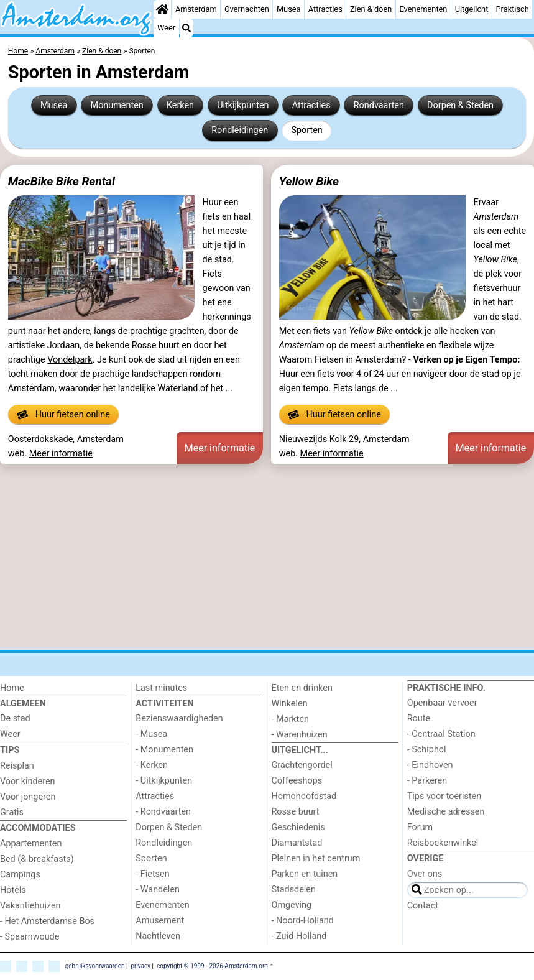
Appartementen (31, 844)
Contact (423, 906)
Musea (289, 9)
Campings (20, 875)
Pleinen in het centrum (316, 858)
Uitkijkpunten (243, 105)
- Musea (151, 734)
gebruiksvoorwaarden (95, 966)
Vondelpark (70, 360)
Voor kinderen (28, 781)
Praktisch (513, 9)
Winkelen (290, 704)
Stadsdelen (294, 890)
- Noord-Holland (303, 921)
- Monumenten (164, 750)
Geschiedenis (298, 827)
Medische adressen (446, 812)
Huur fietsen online (63, 415)
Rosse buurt (156, 345)
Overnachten (247, 9)
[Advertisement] (267, 559)
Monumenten (117, 105)
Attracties (325, 9)
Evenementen (423, 9)
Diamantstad (297, 843)
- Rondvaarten (163, 812)
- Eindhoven (430, 765)
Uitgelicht (472, 9)
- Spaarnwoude (30, 937)
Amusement (160, 921)
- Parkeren (427, 781)
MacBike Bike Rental (62, 181)
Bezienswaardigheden (179, 719)
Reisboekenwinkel (443, 843)
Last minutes (161, 688)
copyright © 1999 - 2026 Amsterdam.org (212, 966)
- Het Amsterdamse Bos (47, 921)
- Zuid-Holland (299, 936)
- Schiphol (427, 750)
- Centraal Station (441, 734)
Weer (166, 28)
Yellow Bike (309, 181)
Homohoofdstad (304, 796)
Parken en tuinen (305, 874)
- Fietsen (152, 874)
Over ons (425, 874)
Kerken (180, 105)
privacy (140, 966)
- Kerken (152, 765)
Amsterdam (196, 9)
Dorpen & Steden (460, 105)
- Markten (290, 719)
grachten (186, 331)
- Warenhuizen (300, 735)
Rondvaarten (379, 105)
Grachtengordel (302, 765)
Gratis (12, 812)
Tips (10, 750)
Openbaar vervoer (442, 703)
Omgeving (292, 905)
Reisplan (17, 766)
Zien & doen (371, 9)
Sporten (306, 130)
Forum (420, 827)
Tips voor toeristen (444, 796)
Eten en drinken (302, 688)
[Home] (162, 9)
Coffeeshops (297, 781)
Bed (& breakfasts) (37, 859)
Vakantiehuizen (30, 906)
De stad (15, 719)
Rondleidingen (240, 130)
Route (419, 719)
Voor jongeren (28, 797)
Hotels (13, 890)
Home (12, 688)
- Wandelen (158, 890)
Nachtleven (158, 936)
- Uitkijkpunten (164, 781)
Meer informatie (61, 454)
